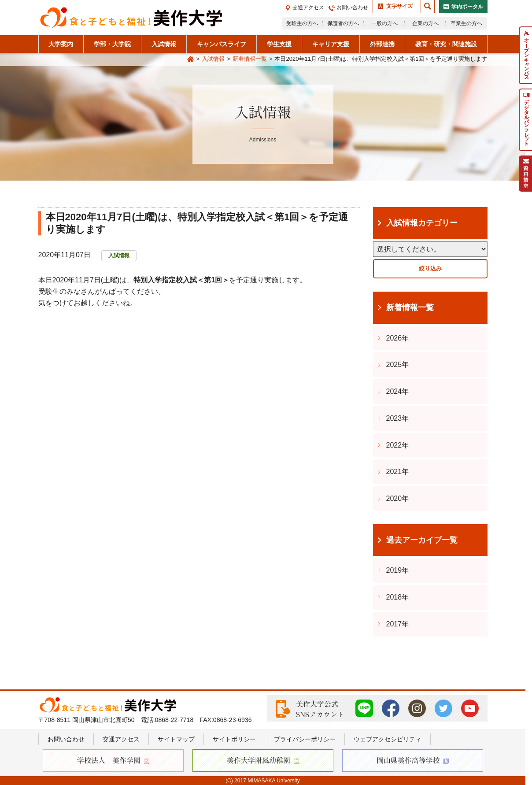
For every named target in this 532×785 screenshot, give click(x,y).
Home (190, 59)
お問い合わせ (352, 7)
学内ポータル (467, 7)
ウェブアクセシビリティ (388, 739)
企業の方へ (425, 23)
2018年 (398, 597)
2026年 (398, 338)
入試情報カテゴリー (422, 223)
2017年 (398, 624)
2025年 (398, 365)
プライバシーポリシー (305, 739)
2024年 (398, 391)
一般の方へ (384, 23)
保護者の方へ (343, 23)
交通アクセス (308, 7)
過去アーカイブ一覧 (422, 540)
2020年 (398, 498)
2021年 (398, 472)
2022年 (398, 445)
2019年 (398, 570)
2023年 (398, 418)
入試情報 (213, 59)
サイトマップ (176, 739)
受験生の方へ (302, 23)
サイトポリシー (234, 739)
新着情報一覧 (250, 59)
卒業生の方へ (466, 23)
